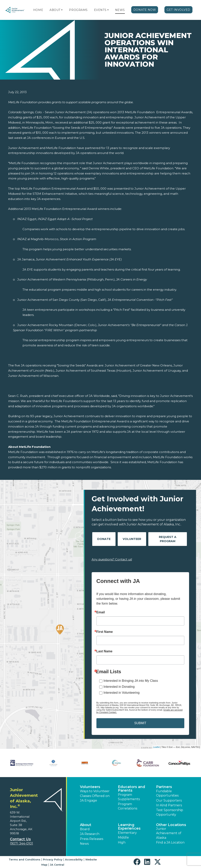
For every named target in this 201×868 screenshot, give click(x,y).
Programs (78, 10)
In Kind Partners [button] (169, 805)
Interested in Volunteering (122, 693)
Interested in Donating (119, 687)
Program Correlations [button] (128, 806)
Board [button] (85, 829)
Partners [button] (164, 787)
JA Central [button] (57, 865)
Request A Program (168, 539)
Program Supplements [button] (129, 797)
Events (100, 10)
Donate (104, 539)
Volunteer (132, 539)
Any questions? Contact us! (112, 559)
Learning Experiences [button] (129, 827)
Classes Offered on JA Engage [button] (95, 798)
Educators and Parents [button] (132, 789)
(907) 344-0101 (21, 843)
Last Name (104, 651)
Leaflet (156, 747)
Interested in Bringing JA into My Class (131, 681)
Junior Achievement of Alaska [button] (169, 833)
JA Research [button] (90, 834)
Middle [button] (123, 837)
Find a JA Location (170, 842)
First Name (105, 632)
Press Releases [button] (92, 839)
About (55, 10)
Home (38, 10)
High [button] (122, 842)
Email (101, 612)
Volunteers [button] (90, 787)
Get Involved (178, 10)
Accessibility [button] (74, 859)
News (120, 10)
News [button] (84, 844)
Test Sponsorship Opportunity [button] (170, 812)
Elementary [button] (127, 833)
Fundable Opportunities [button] (167, 793)
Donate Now (145, 10)
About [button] (86, 825)
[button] (62, 10)
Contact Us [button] (20, 839)
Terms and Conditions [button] (25, 859)
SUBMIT (140, 723)
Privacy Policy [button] (53, 859)
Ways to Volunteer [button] (95, 791)
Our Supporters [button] (169, 800)
